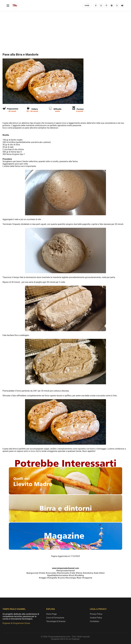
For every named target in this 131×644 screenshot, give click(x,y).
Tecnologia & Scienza (56, 621)
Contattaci (95, 621)
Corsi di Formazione (55, 618)
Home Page (51, 614)
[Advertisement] (65, 22)
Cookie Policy (96, 618)
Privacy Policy (96, 614)
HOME (87, 5)
